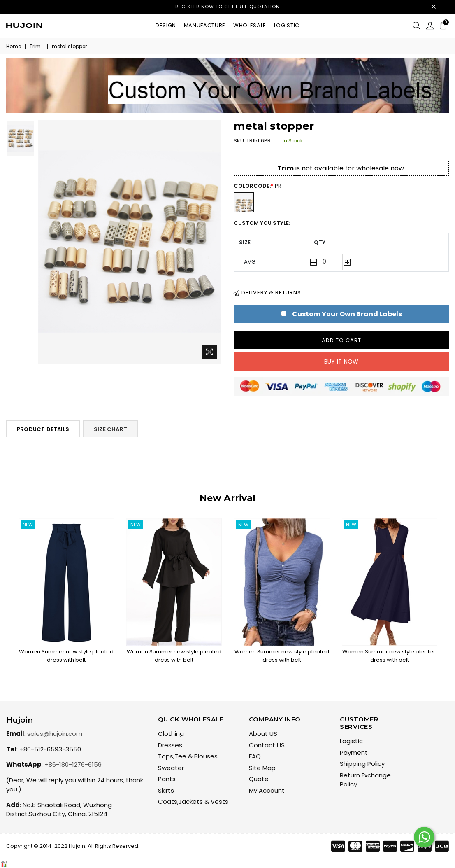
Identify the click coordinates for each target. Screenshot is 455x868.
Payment (354, 752)
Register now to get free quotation (228, 7)
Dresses (170, 745)
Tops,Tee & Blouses (188, 756)
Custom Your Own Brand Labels (347, 314)
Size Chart (110, 429)
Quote (259, 779)
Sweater (171, 768)
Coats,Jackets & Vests (193, 801)
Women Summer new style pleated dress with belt (66, 656)
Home (14, 46)
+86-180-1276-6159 (73, 764)
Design (166, 25)
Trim (35, 46)
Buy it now (341, 362)
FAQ (255, 756)
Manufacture (205, 25)
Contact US (267, 745)
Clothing (171, 734)
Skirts (166, 790)
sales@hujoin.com (55, 734)
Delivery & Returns (267, 293)
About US (263, 734)
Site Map (262, 768)
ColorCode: (262, 186)
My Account (267, 790)
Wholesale (250, 25)
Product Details (43, 429)
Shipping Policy (362, 764)
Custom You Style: (262, 223)
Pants (167, 779)
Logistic (287, 25)
